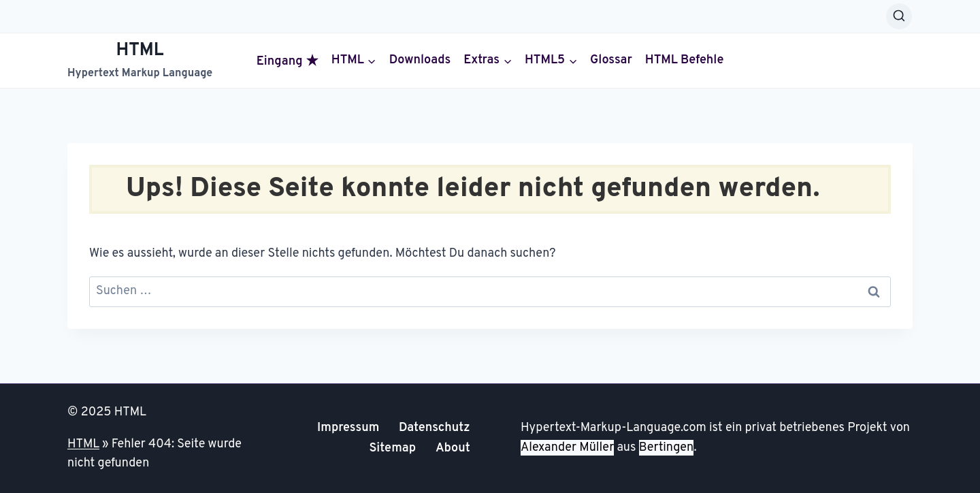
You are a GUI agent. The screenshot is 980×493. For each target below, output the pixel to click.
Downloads (420, 61)
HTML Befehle (684, 61)
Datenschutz (435, 428)
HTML (83, 444)
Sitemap (392, 448)
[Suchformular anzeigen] (899, 16)
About (453, 448)
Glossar (611, 61)
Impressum (348, 428)
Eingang (288, 61)
